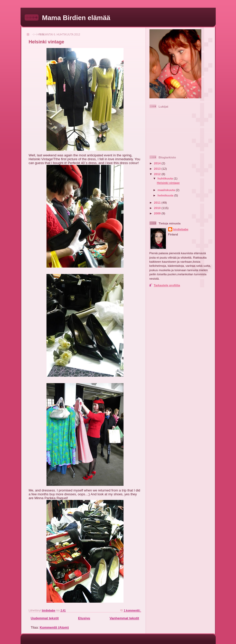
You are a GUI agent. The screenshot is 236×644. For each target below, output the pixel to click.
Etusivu (84, 618)
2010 (158, 208)
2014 (158, 163)
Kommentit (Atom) (54, 627)
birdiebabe (181, 229)
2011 (158, 202)
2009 (158, 213)
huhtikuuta (166, 178)
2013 (158, 169)
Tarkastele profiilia (167, 285)
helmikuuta (166, 195)
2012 (158, 174)
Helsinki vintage (46, 42)
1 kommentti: (133, 610)
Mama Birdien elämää (76, 18)
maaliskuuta (167, 190)
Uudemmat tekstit (45, 618)
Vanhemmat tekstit (124, 618)
